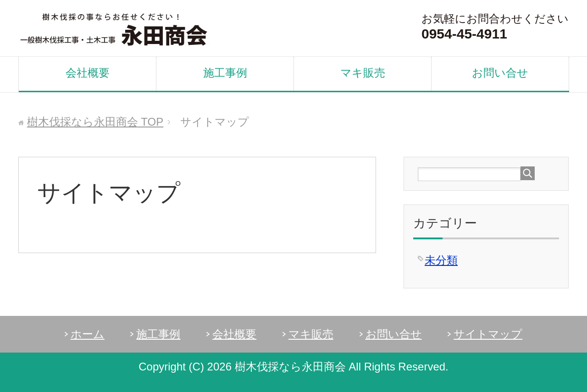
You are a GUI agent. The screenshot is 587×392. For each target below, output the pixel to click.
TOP (95, 122)
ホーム (88, 334)
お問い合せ (500, 73)
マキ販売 (363, 73)
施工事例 (225, 73)
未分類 (441, 260)
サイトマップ (488, 334)
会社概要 (88, 73)
